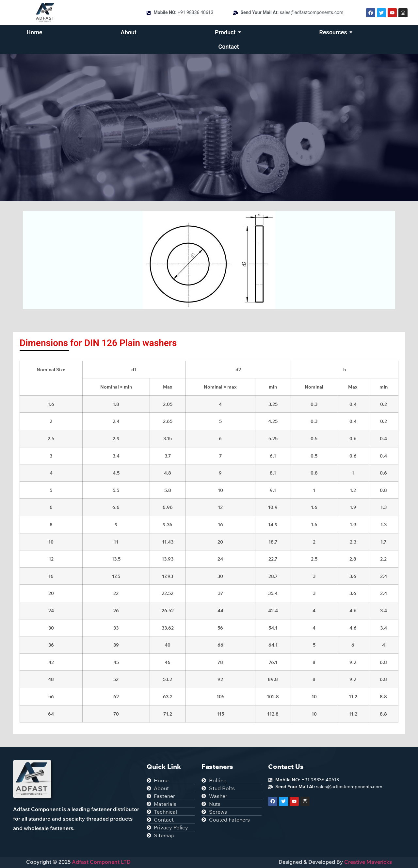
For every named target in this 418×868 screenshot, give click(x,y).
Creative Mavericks (368, 862)
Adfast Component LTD (101, 862)
